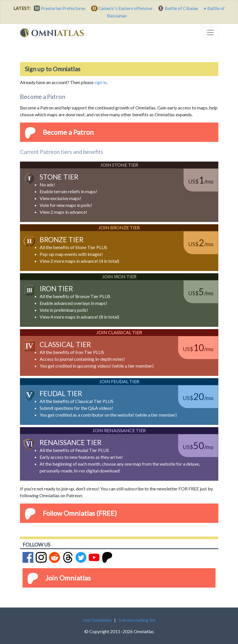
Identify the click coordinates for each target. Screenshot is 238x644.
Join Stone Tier (119, 165)
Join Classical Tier (119, 332)
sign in (100, 82)
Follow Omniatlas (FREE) (80, 513)
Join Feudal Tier (119, 381)
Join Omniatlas (68, 578)
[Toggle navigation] (210, 32)
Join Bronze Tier (119, 228)
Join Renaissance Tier (119, 430)
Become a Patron (68, 132)
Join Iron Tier (119, 277)
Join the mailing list (137, 620)
